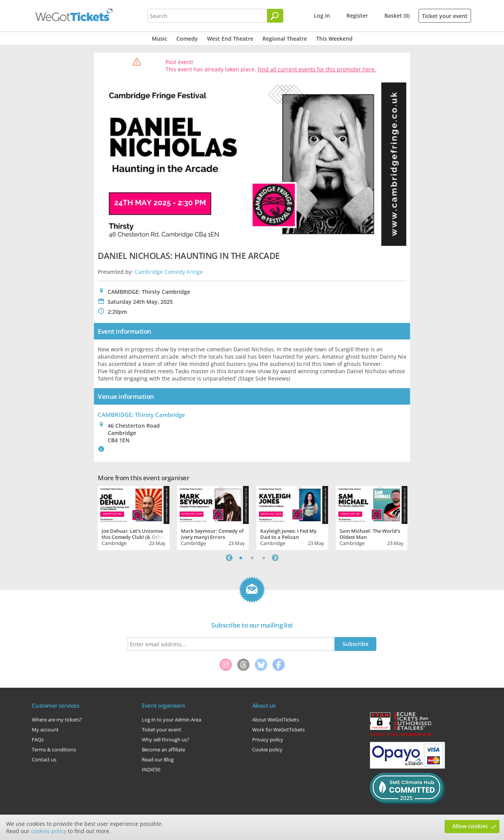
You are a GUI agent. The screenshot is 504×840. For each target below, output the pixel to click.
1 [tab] (241, 558)
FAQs (38, 740)
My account (45, 730)
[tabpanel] (134, 517)
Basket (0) (397, 16)
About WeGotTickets (276, 720)
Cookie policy (267, 749)
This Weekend (334, 39)
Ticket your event (445, 16)
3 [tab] (264, 558)
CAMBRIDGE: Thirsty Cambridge (141, 415)
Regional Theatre (285, 39)
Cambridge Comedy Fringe (169, 272)
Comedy (187, 39)
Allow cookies (470, 826)
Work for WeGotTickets (278, 730)
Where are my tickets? (57, 720)
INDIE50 (151, 769)
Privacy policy (268, 740)
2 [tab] (252, 558)
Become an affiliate (163, 749)
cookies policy (49, 831)
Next (275, 558)
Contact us (44, 759)
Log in (322, 16)
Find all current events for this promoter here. (317, 69)
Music (159, 39)
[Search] (275, 16)
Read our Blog (158, 759)
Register (357, 16)
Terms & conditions (54, 749)
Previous (229, 558)
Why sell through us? (166, 740)
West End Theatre (230, 39)
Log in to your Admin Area (172, 720)
